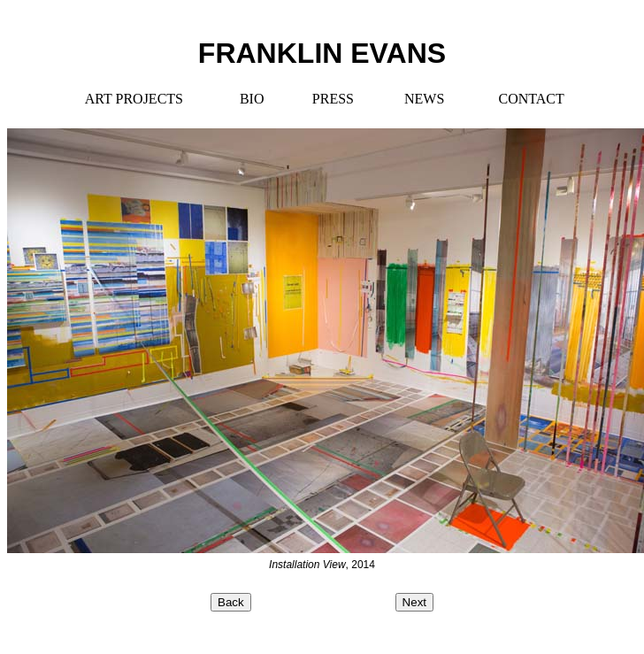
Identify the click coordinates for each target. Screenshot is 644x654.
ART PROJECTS (134, 99)
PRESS (333, 99)
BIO (252, 99)
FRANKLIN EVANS (322, 53)
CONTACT (531, 99)
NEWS (424, 99)
